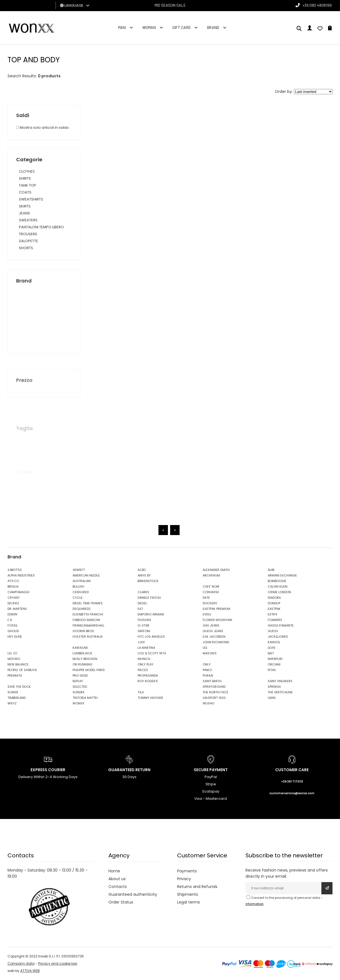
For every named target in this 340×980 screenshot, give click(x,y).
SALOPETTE (28, 241)
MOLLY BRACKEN (85, 659)
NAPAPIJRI (275, 659)
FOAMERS (275, 620)
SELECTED (80, 687)
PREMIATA (15, 675)
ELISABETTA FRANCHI (88, 614)
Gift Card (181, 27)
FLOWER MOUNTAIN (217, 620)
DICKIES (13, 603)
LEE (205, 648)
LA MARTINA (146, 648)
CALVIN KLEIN (278, 586)
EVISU (207, 614)
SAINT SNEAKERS (280, 681)
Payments (187, 871)
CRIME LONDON (279, 592)
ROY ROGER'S (148, 681)
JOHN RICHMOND (216, 642)
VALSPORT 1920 (214, 698)
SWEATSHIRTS (31, 199)
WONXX (78, 703)
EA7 (140, 609)
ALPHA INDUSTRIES (21, 575)
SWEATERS (28, 220)
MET (271, 653)
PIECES (143, 670)
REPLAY (78, 681)
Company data (21, 963)
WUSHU (209, 703)
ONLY (207, 664)
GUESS (273, 631)
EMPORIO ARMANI (151, 614)
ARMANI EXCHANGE (282, 575)
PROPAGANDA (148, 675)
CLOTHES (27, 171)
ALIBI (271, 570)
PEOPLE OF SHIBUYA (22, 670)
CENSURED (81, 592)
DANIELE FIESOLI (149, 598)
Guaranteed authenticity (133, 894)
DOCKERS (210, 603)
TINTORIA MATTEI (85, 698)
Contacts (118, 887)
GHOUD (13, 631)
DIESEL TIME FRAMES (88, 603)
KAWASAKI (80, 648)
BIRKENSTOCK (148, 581)
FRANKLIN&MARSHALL (89, 625)
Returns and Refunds (197, 887)
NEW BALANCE (18, 664)
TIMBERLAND (17, 698)
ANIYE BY (144, 575)
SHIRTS (25, 178)
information (255, 904)
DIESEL (142, 603)
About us (117, 879)
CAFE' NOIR (211, 586)
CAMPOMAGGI (18, 592)
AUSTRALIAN (82, 581)
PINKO (207, 670)
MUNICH (144, 659)
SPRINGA (274, 687)
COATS (25, 192)
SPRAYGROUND (214, 687)
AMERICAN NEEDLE (86, 575)
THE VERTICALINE (280, 692)
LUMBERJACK (82, 653)
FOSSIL (13, 625)
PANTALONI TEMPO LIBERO (41, 227)
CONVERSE (211, 592)
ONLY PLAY (146, 664)
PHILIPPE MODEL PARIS (89, 670)
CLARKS (143, 592)
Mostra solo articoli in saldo (43, 128)
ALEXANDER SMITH (216, 570)
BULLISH (78, 586)
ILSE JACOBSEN (214, 637)
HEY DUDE (15, 637)
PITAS (272, 670)
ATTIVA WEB (30, 971)
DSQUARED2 (82, 609)
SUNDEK (79, 692)
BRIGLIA (13, 586)
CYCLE (78, 598)
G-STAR (143, 625)
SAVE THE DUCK (19, 687)
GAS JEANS (211, 625)
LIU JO (12, 653)
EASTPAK (274, 609)
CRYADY (14, 598)
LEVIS (272, 648)
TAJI (141, 692)
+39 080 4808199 (317, 5)
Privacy (184, 879)
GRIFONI (144, 631)
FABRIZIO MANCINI (86, 620)
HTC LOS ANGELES (151, 637)
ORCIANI (274, 664)
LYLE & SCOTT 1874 (152, 653)
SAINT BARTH (212, 681)
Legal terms (188, 902)
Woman (149, 27)
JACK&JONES (278, 637)
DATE (206, 598)
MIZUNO (14, 659)
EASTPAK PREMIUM (216, 609)
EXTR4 (272, 614)
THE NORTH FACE (215, 692)
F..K (10, 620)
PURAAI (208, 675)
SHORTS (26, 248)
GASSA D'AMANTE (281, 625)
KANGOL (274, 642)
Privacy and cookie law (58, 963)
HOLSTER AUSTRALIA (88, 637)
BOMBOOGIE (277, 581)
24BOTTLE (15, 570)
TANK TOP (28, 185)
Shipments (188, 894)
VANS (272, 698)
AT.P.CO (13, 581)
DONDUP (274, 603)
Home (114, 871)
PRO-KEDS (80, 675)
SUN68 (13, 692)
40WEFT (79, 570)
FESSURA (144, 620)
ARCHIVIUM (211, 575)
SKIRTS (25, 206)
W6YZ (12, 703)
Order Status (121, 902)
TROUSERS (28, 234)
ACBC (142, 570)
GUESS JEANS (213, 631)
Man (122, 27)
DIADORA (274, 598)
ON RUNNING (82, 664)
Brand (213, 27)
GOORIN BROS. (84, 631)
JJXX (141, 642)
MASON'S (210, 653)
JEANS (24, 213)
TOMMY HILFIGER (150, 698)
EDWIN (12, 614)
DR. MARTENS (17, 609)
